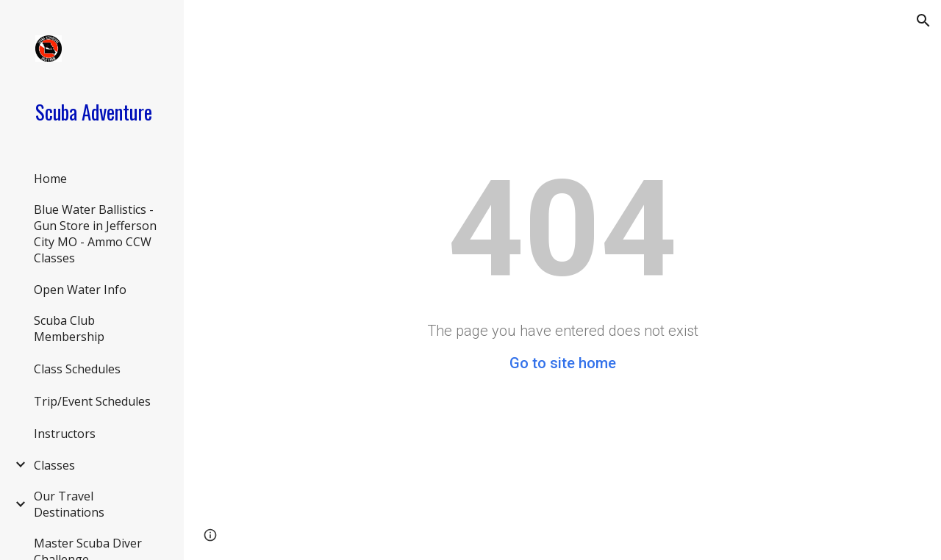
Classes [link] (54, 465)
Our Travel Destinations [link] (69, 504)
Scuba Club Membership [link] (69, 329)
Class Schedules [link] (77, 369)
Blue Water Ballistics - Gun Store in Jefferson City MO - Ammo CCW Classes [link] (95, 234)
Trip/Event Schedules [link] (92, 401)
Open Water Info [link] (80, 290)
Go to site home (563, 363)
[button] (923, 21)
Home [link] (50, 179)
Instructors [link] (65, 434)
